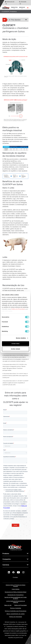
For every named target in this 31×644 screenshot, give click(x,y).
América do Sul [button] (10, 2)
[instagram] (23, 572)
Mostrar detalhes (21, 338)
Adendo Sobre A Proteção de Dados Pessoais (15, 586)
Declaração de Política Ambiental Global (16, 592)
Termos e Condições (15, 608)
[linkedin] (9, 572)
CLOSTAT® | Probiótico (9, 12)
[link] (15, 547)
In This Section (12, 20)
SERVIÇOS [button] (22, 7)
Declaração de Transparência (16, 595)
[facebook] (13, 572)
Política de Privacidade (20, 605)
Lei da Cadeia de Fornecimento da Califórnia (16, 602)
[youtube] (18, 572)
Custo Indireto (16, 589)
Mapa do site (8, 605)
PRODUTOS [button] (14, 7)
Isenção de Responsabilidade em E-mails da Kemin (15, 598)
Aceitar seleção (15, 349)
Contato (15, 577)
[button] (6, 4)
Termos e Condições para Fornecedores (16, 611)
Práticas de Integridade (16, 617)
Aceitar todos (16, 344)
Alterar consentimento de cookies (16, 614)
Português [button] (24, 2)
